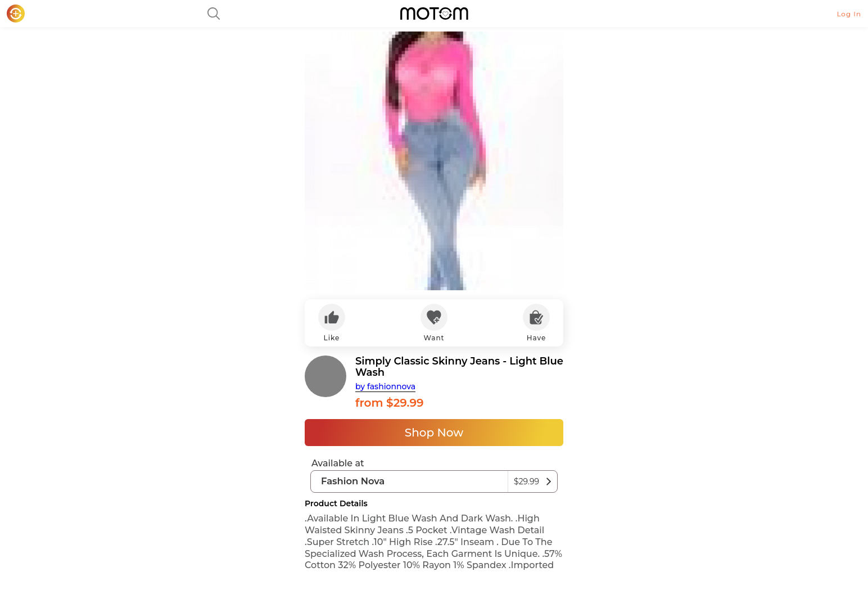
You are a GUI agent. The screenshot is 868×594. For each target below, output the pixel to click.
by (385, 386)
